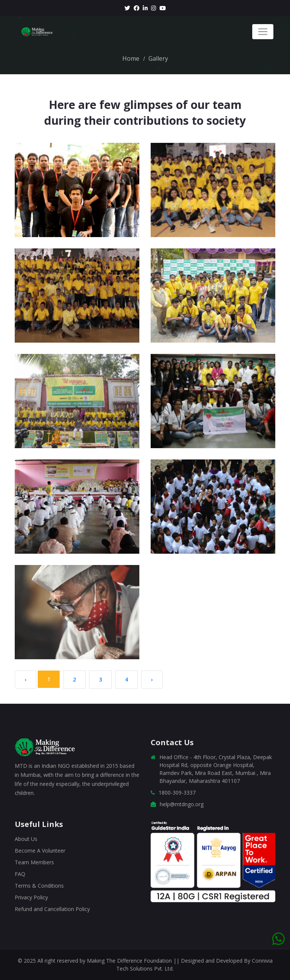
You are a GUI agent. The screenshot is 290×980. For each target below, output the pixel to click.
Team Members (34, 862)
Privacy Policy (31, 897)
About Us (26, 839)
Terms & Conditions (39, 886)
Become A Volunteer (40, 851)
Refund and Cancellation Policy (52, 909)
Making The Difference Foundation (130, 961)
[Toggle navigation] (263, 32)
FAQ (20, 874)
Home (131, 58)
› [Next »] (152, 679)
